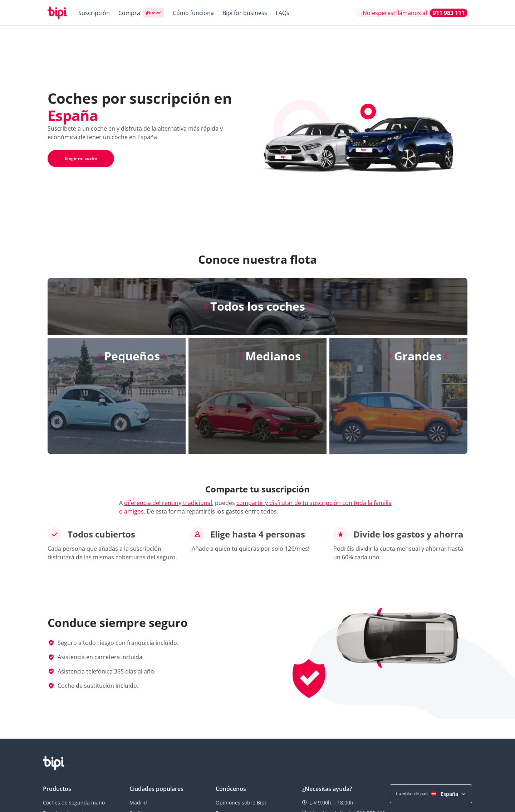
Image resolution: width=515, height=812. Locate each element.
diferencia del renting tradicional (168, 503)
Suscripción (94, 13)
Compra (129, 13)
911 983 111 (449, 13)
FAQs (283, 13)
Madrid (138, 803)
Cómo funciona (193, 13)
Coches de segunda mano (74, 803)
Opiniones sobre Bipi (241, 803)
